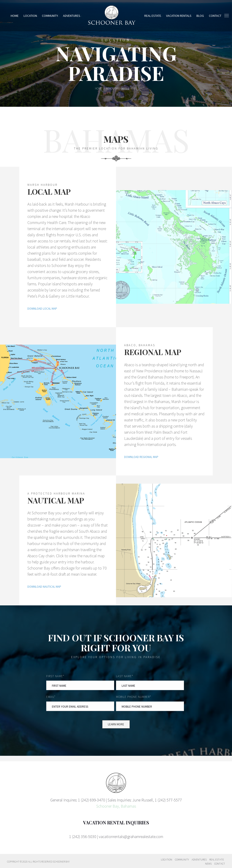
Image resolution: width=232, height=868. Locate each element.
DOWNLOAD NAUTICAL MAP (44, 587)
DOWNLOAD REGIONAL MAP (141, 457)
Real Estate (153, 16)
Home (15, 16)
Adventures (72, 16)
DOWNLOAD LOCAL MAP (42, 309)
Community (50, 16)
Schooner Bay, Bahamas (116, 806)
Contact (220, 864)
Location (30, 16)
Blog (200, 16)
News (208, 864)
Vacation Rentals (179, 16)
